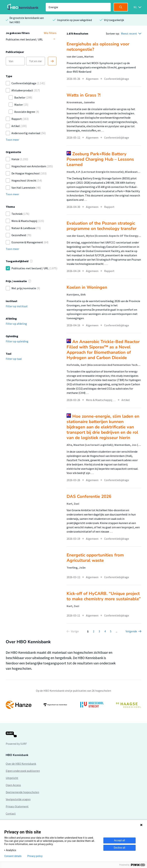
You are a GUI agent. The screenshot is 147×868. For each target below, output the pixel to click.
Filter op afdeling (16, 324)
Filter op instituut (17, 306)
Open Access (13, 785)
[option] (73, 705)
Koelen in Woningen (87, 287)
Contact (11, 813)
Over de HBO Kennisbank (21, 764)
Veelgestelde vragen (18, 799)
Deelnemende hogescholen (22, 792)
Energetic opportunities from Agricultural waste (95, 558)
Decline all (119, 848)
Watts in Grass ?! (84, 95)
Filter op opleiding (17, 341)
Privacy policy (35, 856)
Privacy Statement (17, 806)
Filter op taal (14, 359)
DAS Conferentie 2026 (89, 496)
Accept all (119, 840)
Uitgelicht (12, 778)
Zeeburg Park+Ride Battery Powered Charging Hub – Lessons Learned (100, 159)
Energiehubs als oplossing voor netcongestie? (98, 47)
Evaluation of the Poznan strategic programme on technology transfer (102, 226)
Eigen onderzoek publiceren (23, 771)
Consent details (13, 856)
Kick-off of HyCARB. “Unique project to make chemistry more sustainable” (104, 596)
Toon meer (12, 140)
